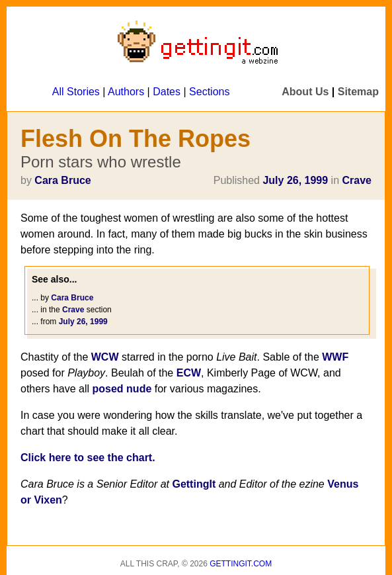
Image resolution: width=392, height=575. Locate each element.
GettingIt (194, 484)
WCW (105, 357)
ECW (189, 373)
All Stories (76, 92)
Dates (167, 92)
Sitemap (358, 92)
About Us (305, 92)
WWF (335, 357)
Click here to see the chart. (88, 458)
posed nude (122, 389)
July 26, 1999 (295, 180)
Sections (209, 92)
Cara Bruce (62, 180)
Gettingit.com (241, 564)
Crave (357, 180)
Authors (126, 92)
